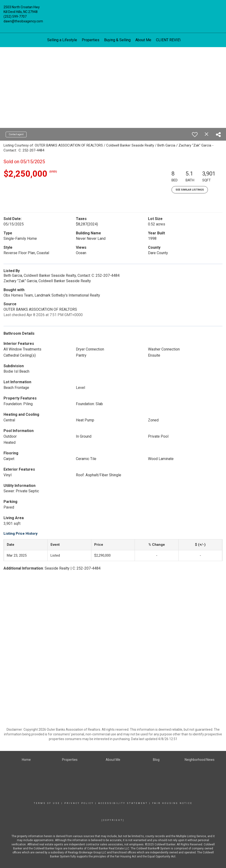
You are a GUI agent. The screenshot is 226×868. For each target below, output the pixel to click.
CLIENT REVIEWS (171, 40)
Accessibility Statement (123, 803)
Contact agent (16, 134)
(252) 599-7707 (15, 16)
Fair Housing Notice (172, 803)
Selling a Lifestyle (62, 40)
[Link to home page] (113, 11)
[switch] (195, 134)
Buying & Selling (117, 40)
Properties (91, 40)
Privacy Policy (79, 803)
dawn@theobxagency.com (23, 21)
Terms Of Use (47, 803)
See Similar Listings (190, 190)
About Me (143, 40)
